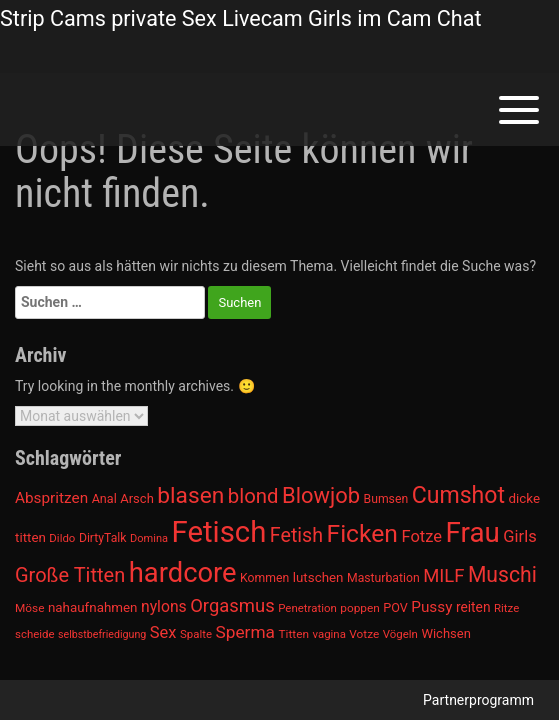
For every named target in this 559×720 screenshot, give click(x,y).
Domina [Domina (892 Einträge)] (149, 538)
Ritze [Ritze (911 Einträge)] (506, 608)
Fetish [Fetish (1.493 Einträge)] (296, 535)
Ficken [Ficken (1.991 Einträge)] (362, 533)
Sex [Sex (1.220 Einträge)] (163, 632)
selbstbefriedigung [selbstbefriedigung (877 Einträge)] (102, 634)
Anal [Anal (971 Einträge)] (104, 498)
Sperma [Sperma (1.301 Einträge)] (246, 632)
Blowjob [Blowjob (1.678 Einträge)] (321, 495)
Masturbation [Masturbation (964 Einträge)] (383, 578)
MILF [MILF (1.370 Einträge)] (443, 576)
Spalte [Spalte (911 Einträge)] (196, 634)
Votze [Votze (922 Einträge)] (364, 634)
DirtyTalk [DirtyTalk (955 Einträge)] (103, 538)
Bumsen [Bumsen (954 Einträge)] (386, 499)
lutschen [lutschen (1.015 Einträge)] (318, 577)
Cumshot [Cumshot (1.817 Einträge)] (458, 495)
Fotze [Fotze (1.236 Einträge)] (421, 536)
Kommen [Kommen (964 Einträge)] (264, 578)
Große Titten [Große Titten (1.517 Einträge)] (70, 575)
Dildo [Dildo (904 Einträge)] (62, 538)
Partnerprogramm (478, 700)
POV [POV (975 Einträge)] (395, 607)
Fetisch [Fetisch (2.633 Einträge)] (219, 532)
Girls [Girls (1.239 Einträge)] (519, 536)
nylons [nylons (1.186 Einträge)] (164, 606)
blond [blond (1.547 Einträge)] (253, 496)
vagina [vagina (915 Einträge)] (328, 634)
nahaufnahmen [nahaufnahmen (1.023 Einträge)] (93, 607)
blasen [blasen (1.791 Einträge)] (190, 495)
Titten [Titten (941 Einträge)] (293, 634)
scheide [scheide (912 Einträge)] (35, 634)
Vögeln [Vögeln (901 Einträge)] (400, 634)
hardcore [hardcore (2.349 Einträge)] (183, 573)
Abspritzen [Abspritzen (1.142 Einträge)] (51, 498)
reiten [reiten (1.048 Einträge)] (473, 607)
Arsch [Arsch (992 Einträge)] (137, 498)
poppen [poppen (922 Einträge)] (359, 608)
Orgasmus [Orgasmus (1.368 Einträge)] (232, 606)
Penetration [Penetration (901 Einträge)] (307, 608)
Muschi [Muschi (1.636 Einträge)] (502, 574)
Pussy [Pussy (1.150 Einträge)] (431, 607)
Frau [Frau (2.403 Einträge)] (473, 532)
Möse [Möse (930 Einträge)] (29, 608)
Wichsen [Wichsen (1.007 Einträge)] (445, 633)
